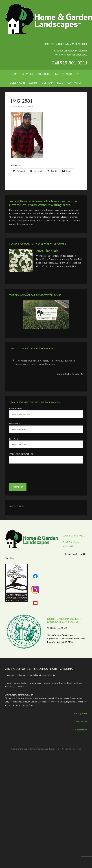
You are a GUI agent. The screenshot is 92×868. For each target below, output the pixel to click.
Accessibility (81, 730)
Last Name (14, 439)
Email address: (16, 408)
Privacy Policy (81, 713)
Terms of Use (81, 722)
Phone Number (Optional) (22, 454)
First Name (14, 424)
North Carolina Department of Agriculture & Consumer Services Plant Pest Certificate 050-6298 (66, 639)
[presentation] (33, 473)
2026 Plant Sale (47, 251)
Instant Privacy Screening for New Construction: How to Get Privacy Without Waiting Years (44, 203)
